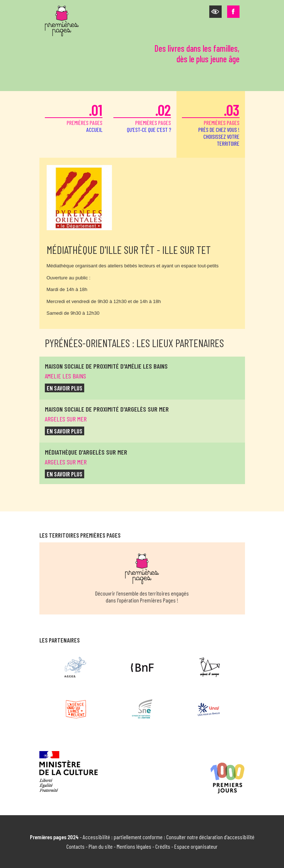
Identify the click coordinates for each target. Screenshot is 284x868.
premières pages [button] (211, 124)
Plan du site (101, 846)
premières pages (74, 117)
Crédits (163, 846)
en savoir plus (65, 388)
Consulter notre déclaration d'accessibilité (210, 837)
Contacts (75, 846)
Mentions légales (134, 846)
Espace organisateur (196, 846)
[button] (215, 12)
